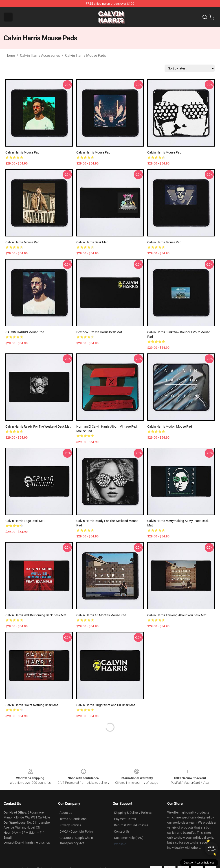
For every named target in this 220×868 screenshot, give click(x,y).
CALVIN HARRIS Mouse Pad (25, 332)
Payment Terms (125, 819)
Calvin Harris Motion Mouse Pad (170, 426)
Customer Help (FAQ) (129, 838)
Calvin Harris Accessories (40, 55)
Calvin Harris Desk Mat (92, 242)
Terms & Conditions (73, 819)
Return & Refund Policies (131, 825)
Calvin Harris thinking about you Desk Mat (177, 615)
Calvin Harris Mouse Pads (86, 55)
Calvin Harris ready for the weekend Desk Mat (38, 426)
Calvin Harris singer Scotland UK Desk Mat (106, 705)
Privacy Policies (70, 825)
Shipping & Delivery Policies (133, 813)
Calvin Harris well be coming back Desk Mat (36, 615)
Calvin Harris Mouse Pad (22, 152)
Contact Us (122, 831)
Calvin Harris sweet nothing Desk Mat (32, 705)
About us (66, 813)
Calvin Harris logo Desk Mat (25, 521)
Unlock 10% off (212, 849)
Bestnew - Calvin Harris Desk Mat (99, 332)
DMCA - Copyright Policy (76, 831)
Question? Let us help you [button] (199, 863)
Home (10, 55)
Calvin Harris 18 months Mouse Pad (101, 615)
